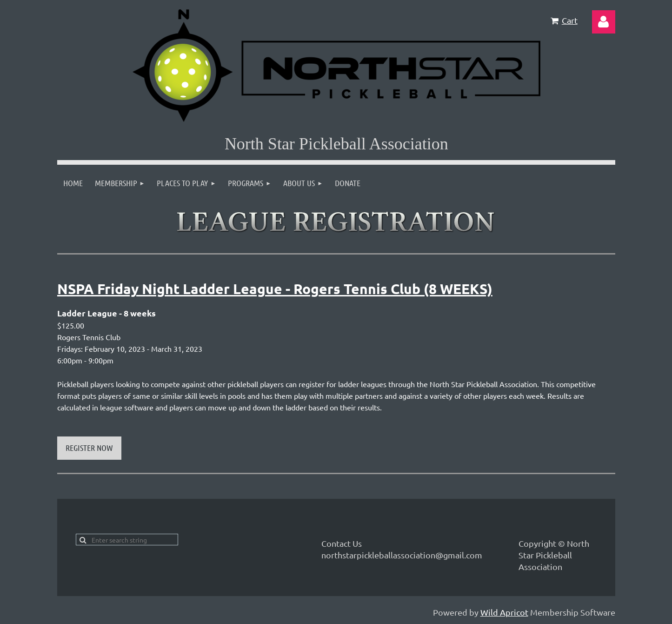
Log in (604, 22)
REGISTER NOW (89, 448)
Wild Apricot (504, 612)
